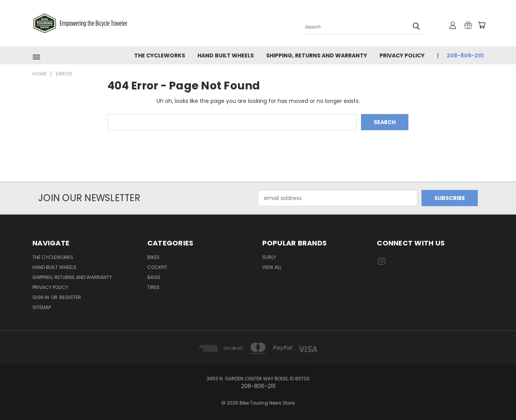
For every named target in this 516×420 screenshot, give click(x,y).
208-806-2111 (465, 55)
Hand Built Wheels (226, 55)
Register (70, 297)
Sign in (41, 297)
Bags (154, 277)
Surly (269, 257)
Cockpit (157, 267)
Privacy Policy (402, 55)
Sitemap (42, 307)
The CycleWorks (160, 55)
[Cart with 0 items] (482, 25)
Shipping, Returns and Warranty (317, 55)
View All (272, 267)
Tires (153, 287)
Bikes (153, 257)
